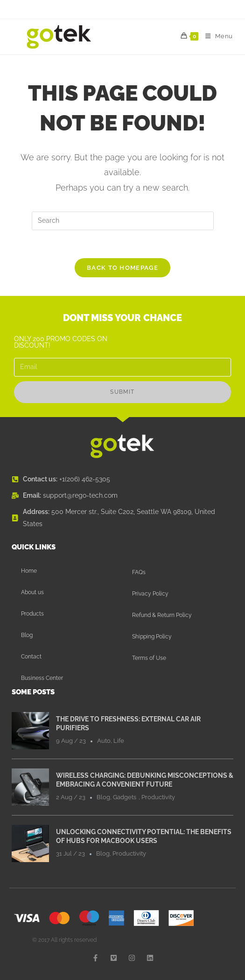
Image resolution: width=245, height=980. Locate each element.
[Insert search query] (123, 221)
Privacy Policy (150, 594)
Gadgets (125, 797)
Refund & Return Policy (162, 615)
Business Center (42, 678)
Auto (104, 741)
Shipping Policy (152, 637)
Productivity (158, 797)
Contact (31, 657)
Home (29, 571)
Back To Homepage (122, 268)
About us (32, 592)
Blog (27, 635)
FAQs (139, 572)
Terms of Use (149, 658)
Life (119, 741)
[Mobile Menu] (216, 36)
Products (32, 614)
